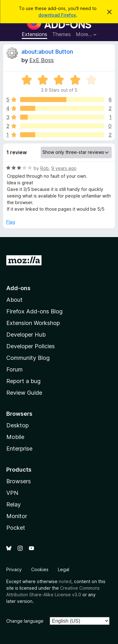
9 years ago (64, 168)
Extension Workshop (33, 323)
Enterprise (19, 449)
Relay (14, 504)
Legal (64, 569)
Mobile (15, 437)
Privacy (14, 569)
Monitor (17, 516)
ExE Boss (42, 60)
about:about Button (47, 52)
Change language (25, 621)
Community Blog (28, 358)
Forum (14, 369)
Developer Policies (31, 346)
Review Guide (24, 393)
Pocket (16, 528)
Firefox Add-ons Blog (34, 311)
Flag (11, 222)
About (14, 300)
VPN (12, 493)
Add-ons (18, 288)
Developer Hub (26, 335)
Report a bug (23, 381)
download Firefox (57, 15)
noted (65, 581)
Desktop (17, 425)
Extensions (34, 34)
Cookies (40, 569)
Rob (45, 168)
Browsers (19, 481)
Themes (62, 34)
